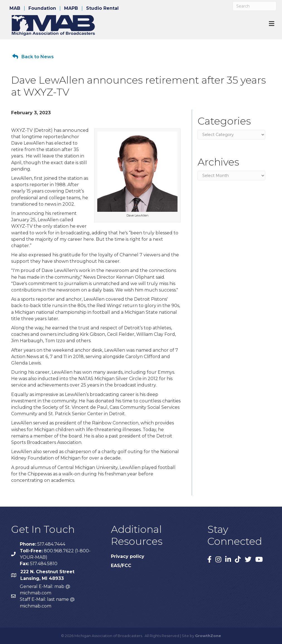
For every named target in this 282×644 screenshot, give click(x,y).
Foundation (42, 8)
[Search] (255, 6)
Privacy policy (128, 556)
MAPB (71, 8)
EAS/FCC (121, 566)
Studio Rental (102, 8)
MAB (15, 8)
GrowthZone (208, 636)
